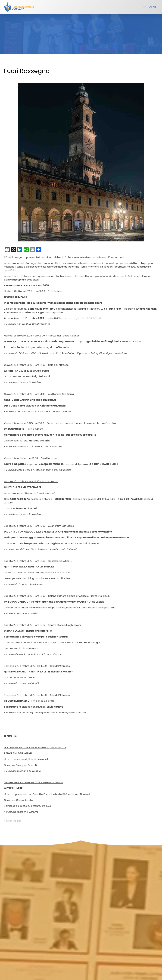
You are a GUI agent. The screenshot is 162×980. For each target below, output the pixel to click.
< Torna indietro (13, 821)
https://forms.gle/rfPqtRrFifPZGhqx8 (80, 318)
